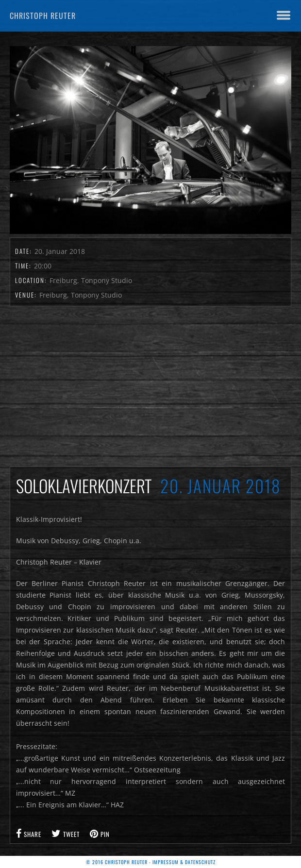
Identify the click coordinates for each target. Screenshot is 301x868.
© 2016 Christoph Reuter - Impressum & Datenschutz (151, 862)
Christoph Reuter (43, 16)
